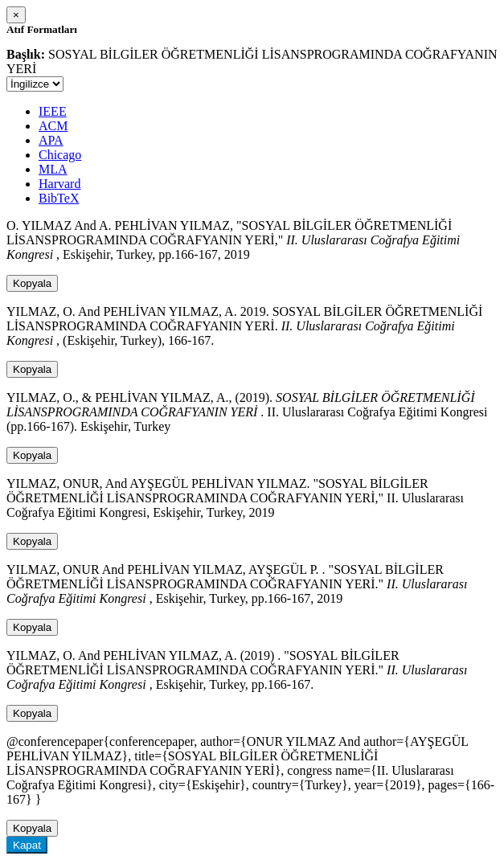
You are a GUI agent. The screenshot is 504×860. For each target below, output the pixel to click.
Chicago (60, 155)
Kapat (27, 845)
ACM (53, 126)
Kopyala (32, 283)
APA (51, 140)
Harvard (59, 184)
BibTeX (59, 198)
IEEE (53, 111)
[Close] (16, 15)
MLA (53, 169)
